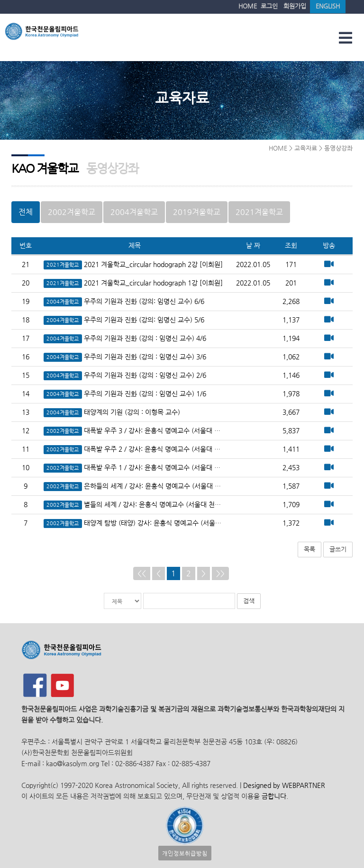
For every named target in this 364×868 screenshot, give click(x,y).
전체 (26, 212)
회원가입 (295, 6)
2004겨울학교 (134, 212)
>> (220, 573)
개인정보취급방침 (185, 853)
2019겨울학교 (197, 212)
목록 (309, 549)
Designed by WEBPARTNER (283, 785)
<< (142, 573)
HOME (248, 6)
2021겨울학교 (259, 212)
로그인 (269, 6)
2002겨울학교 (72, 212)
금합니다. (275, 796)
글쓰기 (338, 549)
